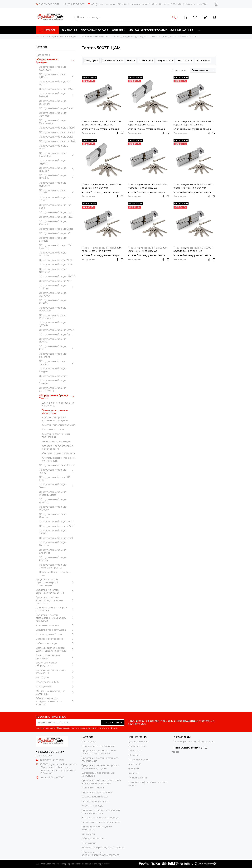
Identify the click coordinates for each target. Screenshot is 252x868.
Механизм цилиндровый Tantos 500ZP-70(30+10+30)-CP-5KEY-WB (148, 123)
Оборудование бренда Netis (56, 265)
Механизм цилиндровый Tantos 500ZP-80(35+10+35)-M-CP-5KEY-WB (193, 249)
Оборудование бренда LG (55, 233)
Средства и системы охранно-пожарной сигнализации (56, 582)
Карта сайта (104, 864)
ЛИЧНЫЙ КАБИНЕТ (182, 30)
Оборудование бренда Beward (57, 95)
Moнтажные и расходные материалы (56, 692)
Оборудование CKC (56, 682)
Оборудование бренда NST (55, 281)
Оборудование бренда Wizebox (53, 508)
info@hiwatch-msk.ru (101, 4)
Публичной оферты (107, 728)
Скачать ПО (134, 764)
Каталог (47, 30)
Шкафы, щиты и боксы (56, 634)
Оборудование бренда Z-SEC (56, 526)
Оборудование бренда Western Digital (53, 493)
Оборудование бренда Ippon (56, 212)
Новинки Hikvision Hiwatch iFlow (54, 574)
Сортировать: (179, 70)
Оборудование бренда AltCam (57, 76)
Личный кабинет (137, 778)
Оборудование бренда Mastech (53, 254)
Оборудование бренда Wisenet (53, 501)
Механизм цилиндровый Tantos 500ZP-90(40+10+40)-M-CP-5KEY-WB (148, 249)
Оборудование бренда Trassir (57, 486)
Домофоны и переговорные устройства (58, 404)
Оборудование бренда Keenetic (53, 223)
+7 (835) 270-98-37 (74, 4)
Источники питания (54, 429)
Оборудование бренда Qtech (56, 330)
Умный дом (56, 677)
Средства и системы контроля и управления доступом (56, 600)
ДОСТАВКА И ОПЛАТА (94, 30)
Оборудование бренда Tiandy (57, 471)
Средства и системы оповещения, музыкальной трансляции (56, 618)
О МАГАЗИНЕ (70, 30)
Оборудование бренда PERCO (53, 302)
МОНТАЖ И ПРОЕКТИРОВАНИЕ (148, 30)
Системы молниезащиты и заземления (56, 672)
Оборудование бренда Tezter (56, 465)
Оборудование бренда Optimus (57, 287)
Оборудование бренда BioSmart (53, 102)
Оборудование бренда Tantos (57, 397)
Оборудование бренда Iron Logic (55, 206)
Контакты (133, 773)
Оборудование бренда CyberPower (53, 122)
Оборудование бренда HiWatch (57, 177)
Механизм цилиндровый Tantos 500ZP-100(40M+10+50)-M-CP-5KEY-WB (193, 186)
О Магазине (135, 751)
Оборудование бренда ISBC (56, 217)
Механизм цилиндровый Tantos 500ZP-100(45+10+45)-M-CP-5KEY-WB (148, 186)
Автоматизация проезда (56, 441)
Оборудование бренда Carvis (56, 108)
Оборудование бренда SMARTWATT (53, 389)
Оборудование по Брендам (56, 61)
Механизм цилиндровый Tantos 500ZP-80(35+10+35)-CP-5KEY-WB (102, 186)
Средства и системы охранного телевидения (56, 591)
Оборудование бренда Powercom (53, 309)
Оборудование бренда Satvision (57, 363)
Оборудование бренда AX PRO (54, 83)
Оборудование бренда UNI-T (56, 522)
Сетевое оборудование (56, 639)
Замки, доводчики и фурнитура (55, 412)
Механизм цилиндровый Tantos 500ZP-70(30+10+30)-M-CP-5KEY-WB (193, 123)
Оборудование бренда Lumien (53, 239)
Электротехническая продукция (56, 657)
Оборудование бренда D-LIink (57, 141)
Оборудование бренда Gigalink (53, 162)
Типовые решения (138, 760)
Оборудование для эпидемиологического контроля (56, 701)
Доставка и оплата (138, 742)
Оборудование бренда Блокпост (53, 551)
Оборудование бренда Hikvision (57, 169)
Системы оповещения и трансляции (56, 435)
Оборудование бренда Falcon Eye (57, 155)
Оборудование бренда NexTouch (53, 271)
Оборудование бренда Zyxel (56, 538)
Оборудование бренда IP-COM (55, 199)
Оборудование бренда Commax (53, 114)
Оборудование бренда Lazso (56, 229)
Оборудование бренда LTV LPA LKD (55, 247)
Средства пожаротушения (56, 630)
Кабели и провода (56, 643)
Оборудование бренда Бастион (53, 544)
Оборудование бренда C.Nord (57, 128)
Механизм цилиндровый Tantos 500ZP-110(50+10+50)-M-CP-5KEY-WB (102, 249)
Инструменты (56, 687)
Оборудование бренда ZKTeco (53, 532)
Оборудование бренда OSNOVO (53, 294)
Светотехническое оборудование (56, 664)
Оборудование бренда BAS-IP (57, 89)
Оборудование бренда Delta (56, 137)
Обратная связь (137, 746)
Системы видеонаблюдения (59, 425)
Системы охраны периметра (58, 453)
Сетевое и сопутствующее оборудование (58, 447)
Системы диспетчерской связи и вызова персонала (56, 649)
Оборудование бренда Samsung (53, 355)
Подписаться (112, 722)
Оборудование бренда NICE (56, 260)
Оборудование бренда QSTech (53, 324)
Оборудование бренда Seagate (53, 370)
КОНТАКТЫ (119, 30)
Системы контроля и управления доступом (55, 419)
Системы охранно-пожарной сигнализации (59, 459)
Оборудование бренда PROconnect (53, 317)
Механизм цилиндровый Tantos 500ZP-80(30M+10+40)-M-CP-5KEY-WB (102, 123)
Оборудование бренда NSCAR (57, 277)
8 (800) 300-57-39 (48, 4)
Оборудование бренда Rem (56, 334)
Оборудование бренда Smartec (53, 382)
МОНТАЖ (133, 769)
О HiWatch (134, 755)
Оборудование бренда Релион (53, 559)
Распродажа (43, 55)
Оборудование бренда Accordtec (53, 68)
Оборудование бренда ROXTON (53, 340)
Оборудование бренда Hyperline (53, 184)
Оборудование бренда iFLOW (57, 192)
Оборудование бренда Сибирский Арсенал (53, 566)
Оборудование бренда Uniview (53, 516)
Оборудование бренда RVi (57, 348)
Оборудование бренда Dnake (57, 132)
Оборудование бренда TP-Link (55, 479)
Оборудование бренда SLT (55, 376)
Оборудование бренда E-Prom (54, 147)
